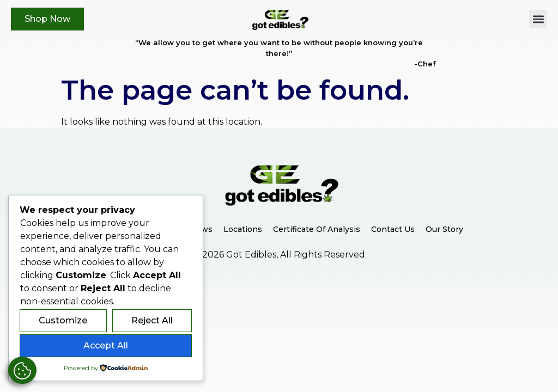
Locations (243, 229)
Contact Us (393, 229)
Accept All (106, 345)
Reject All (152, 320)
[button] (538, 19)
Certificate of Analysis (317, 229)
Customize (63, 320)
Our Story (444, 229)
